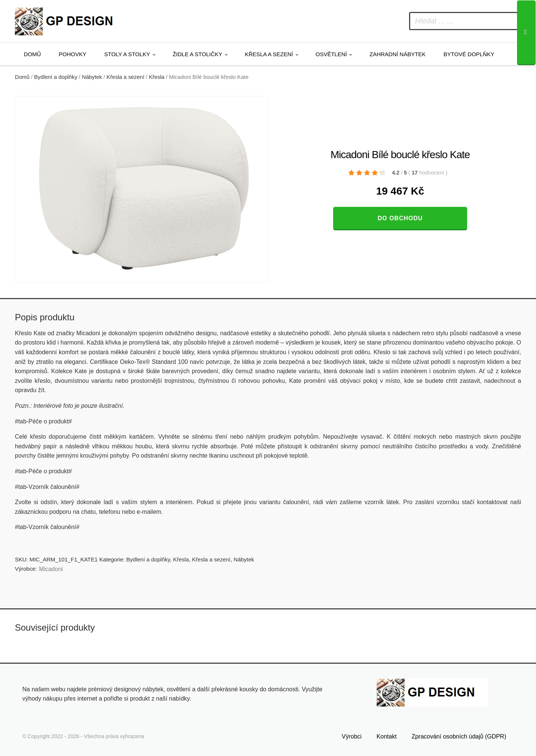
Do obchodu (400, 218)
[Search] (526, 33)
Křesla (157, 77)
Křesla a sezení (269, 54)
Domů (32, 54)
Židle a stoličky (197, 54)
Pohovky (73, 54)
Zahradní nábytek (398, 54)
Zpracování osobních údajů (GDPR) (459, 736)
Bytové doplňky (469, 54)
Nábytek (92, 77)
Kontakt (386, 736)
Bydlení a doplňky (56, 77)
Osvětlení (331, 54)
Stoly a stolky (127, 54)
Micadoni (51, 569)
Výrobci (352, 736)
